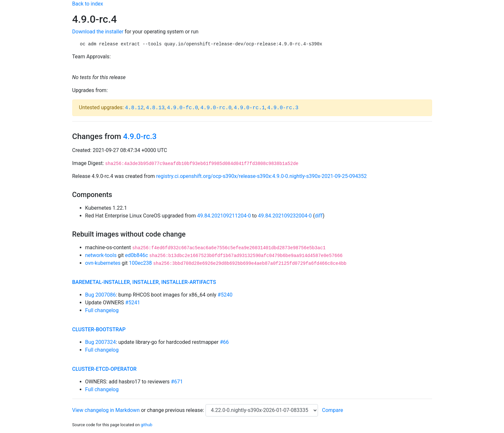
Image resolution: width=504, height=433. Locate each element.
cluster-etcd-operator (105, 369)
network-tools (101, 255)
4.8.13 (155, 108)
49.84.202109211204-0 (224, 216)
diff (319, 216)
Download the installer (98, 32)
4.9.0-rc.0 (216, 108)
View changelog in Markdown (106, 410)
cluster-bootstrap (99, 329)
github (147, 425)
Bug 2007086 (101, 295)
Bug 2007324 (101, 342)
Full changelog (102, 310)
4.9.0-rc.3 (283, 108)
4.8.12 (135, 108)
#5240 (225, 295)
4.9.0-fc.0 (182, 108)
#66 (224, 342)
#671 (177, 382)
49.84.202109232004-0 (285, 216)
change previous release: (176, 410)
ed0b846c (137, 255)
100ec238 (141, 263)
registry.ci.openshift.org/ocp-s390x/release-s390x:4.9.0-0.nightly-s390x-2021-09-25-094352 (262, 176)
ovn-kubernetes (103, 263)
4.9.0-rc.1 (249, 108)
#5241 (133, 303)
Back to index (88, 4)
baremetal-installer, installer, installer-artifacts (144, 282)
